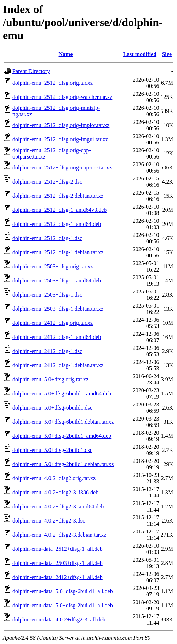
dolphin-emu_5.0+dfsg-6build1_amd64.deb (62, 393)
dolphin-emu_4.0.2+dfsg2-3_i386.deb (55, 492)
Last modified (140, 54)
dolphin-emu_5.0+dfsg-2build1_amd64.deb (62, 436)
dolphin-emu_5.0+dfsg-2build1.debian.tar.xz (63, 464)
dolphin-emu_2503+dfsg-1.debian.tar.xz (58, 309)
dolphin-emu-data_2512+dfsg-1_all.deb (58, 549)
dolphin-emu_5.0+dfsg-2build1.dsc (52, 450)
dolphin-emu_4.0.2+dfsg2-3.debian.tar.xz (59, 535)
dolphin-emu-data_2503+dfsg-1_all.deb (58, 563)
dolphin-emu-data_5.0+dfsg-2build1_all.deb (63, 605)
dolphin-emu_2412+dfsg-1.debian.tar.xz (58, 365)
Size (167, 54)
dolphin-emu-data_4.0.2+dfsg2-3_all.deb (59, 619)
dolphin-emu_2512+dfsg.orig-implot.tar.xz (61, 125)
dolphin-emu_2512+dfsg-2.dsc (47, 182)
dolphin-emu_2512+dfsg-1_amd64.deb (57, 224)
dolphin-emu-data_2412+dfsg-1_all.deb (58, 577)
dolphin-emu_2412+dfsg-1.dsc (47, 351)
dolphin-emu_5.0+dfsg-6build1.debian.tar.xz (63, 422)
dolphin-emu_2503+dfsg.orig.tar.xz (53, 266)
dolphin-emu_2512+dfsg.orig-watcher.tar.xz (62, 97)
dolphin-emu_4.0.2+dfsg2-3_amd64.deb (58, 506)
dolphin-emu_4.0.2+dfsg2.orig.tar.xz (54, 478)
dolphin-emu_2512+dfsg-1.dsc (47, 238)
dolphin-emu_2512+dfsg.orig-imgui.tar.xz (60, 139)
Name (66, 54)
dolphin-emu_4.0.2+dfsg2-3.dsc (49, 521)
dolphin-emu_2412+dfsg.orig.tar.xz (53, 323)
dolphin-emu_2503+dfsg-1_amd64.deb (57, 281)
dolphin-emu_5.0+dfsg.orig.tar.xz (50, 379)
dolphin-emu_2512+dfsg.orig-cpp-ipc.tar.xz (62, 168)
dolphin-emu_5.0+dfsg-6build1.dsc (52, 408)
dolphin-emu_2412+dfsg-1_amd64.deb (57, 337)
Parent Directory (31, 71)
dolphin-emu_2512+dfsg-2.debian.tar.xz (58, 196)
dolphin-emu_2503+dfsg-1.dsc (47, 295)
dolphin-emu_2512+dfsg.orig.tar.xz (53, 83)
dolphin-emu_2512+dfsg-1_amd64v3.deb (59, 210)
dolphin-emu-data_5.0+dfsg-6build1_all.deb (63, 591)
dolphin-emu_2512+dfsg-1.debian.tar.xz (58, 252)
